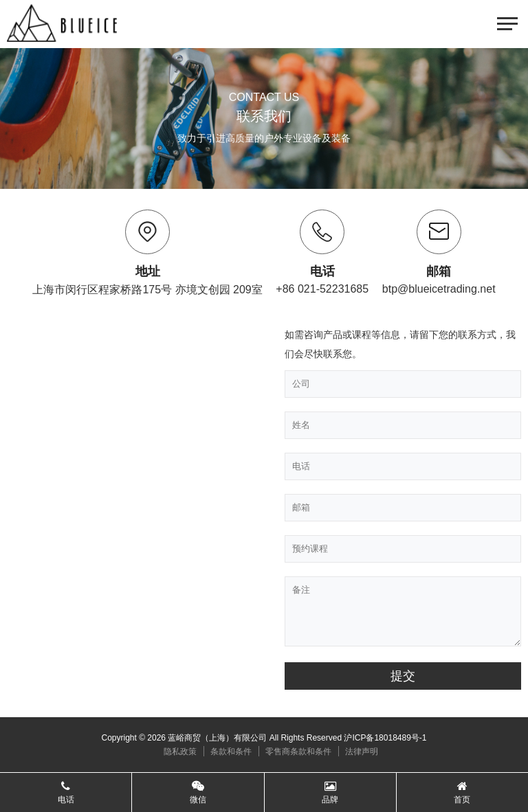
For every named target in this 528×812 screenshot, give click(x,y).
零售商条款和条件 (298, 752)
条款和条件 (231, 752)
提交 (403, 676)
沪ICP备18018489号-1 (385, 738)
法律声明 (362, 752)
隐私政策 (180, 752)
